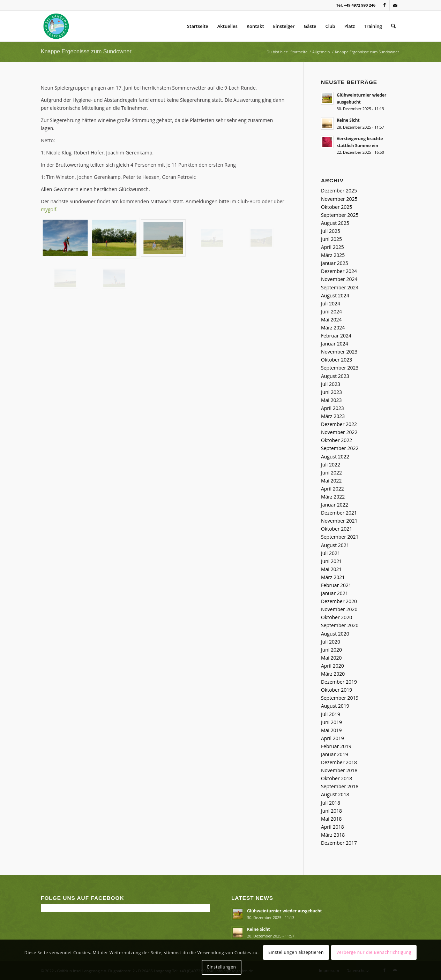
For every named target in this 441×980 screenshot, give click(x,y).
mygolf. (49, 209)
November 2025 (339, 199)
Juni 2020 (331, 650)
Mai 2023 (331, 400)
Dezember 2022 (339, 424)
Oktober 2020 (337, 617)
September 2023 (340, 368)
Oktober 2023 (337, 360)
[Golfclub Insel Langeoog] (56, 26)
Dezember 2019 (339, 682)
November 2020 (339, 609)
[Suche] (393, 26)
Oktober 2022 (337, 440)
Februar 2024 (336, 336)
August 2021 (335, 545)
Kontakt (255, 26)
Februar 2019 (336, 746)
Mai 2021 (331, 569)
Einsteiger (284, 26)
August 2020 (335, 634)
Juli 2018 (331, 803)
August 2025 (335, 223)
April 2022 (332, 489)
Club (330, 26)
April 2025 (332, 247)
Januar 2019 (335, 754)
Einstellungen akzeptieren (296, 952)
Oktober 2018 (337, 778)
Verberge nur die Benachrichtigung (374, 952)
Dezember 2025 (339, 191)
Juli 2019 (331, 714)
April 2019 (332, 738)
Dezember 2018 (339, 762)
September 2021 (340, 537)
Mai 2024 (331, 320)
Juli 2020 (331, 642)
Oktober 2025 (337, 207)
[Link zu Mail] (395, 5)
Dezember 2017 (339, 843)
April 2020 (332, 666)
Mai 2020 (331, 658)
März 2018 (333, 835)
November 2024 (339, 279)
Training (373, 26)
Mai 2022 (331, 481)
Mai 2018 (331, 819)
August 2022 (335, 457)
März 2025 (333, 255)
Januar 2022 (335, 505)
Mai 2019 (331, 730)
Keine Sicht (348, 120)
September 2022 (340, 448)
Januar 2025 (335, 263)
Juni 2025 (331, 239)
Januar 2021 (335, 593)
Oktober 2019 (337, 690)
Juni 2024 (331, 312)
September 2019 (340, 698)
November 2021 (339, 521)
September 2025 (340, 215)
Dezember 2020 (339, 601)
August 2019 (335, 706)
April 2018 (332, 827)
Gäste (310, 26)
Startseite (198, 26)
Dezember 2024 (339, 271)
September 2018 (340, 786)
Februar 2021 (336, 585)
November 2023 (339, 352)
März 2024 (333, 328)
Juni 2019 (331, 722)
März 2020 (333, 674)
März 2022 (333, 497)
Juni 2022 (331, 473)
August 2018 (335, 794)
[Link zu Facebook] (384, 5)
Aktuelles (227, 26)
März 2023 (333, 416)
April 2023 (332, 408)
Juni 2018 (331, 811)
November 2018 (339, 770)
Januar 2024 (335, 344)
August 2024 (335, 295)
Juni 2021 (331, 561)
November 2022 (339, 432)
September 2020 (340, 625)
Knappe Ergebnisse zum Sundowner (86, 51)
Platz (350, 26)
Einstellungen (222, 967)
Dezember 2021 (339, 513)
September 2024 (340, 287)
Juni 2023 (331, 392)
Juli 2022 (331, 465)
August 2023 (335, 376)
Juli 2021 (331, 553)
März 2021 (333, 577)
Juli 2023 (331, 384)
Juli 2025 (331, 231)
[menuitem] (393, 26)
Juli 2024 (331, 303)
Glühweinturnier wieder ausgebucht (285, 911)
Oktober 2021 (337, 529)
